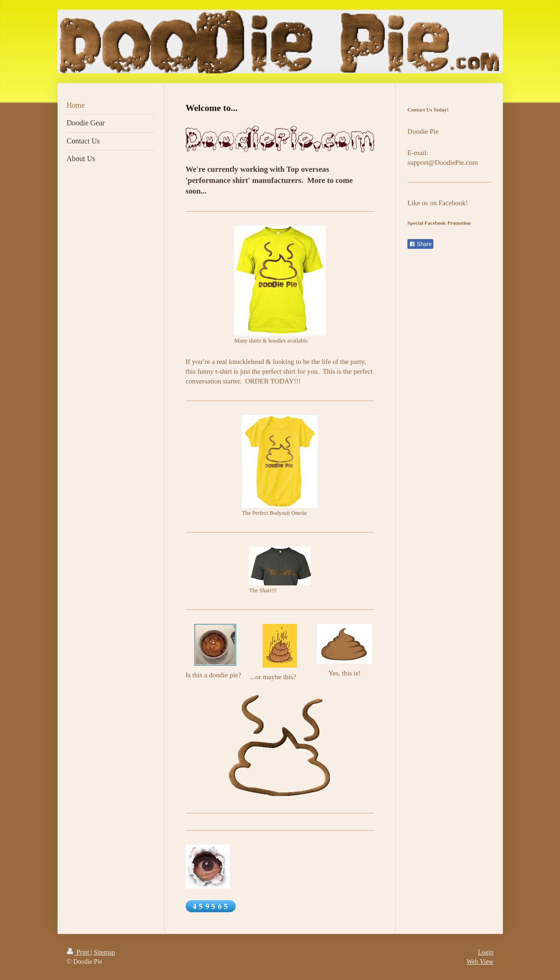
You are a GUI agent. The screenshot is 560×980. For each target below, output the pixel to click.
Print (79, 952)
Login (486, 952)
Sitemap (104, 952)
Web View (480, 962)
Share (420, 244)
